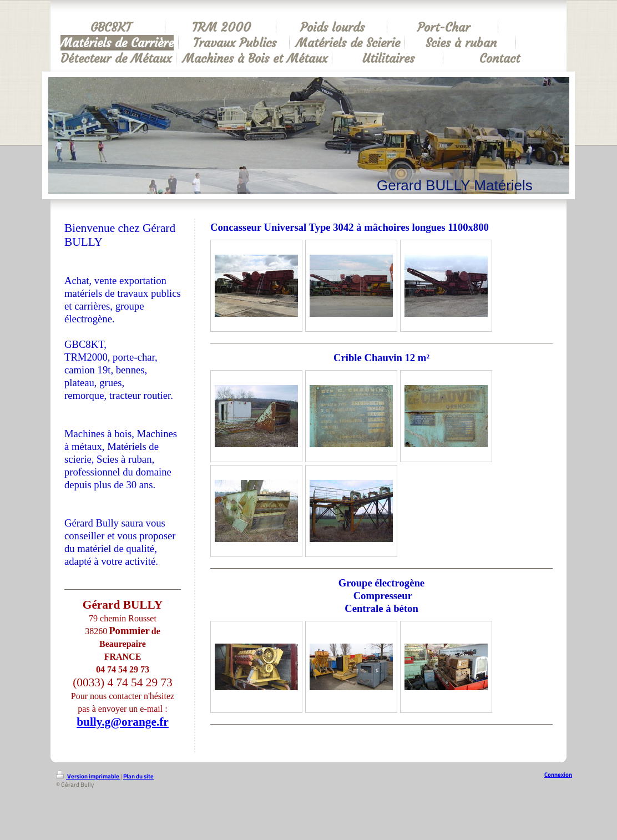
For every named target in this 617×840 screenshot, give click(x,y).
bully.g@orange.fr (123, 722)
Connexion (558, 775)
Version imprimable (88, 776)
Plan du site (138, 776)
